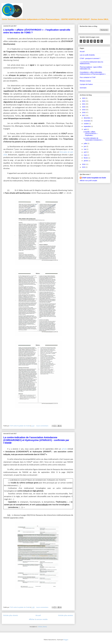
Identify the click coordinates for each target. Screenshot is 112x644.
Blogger (66, 640)
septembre (87, 126)
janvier (86, 161)
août (85, 129)
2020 (84, 107)
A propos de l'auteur (86, 84)
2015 (84, 167)
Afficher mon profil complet (88, 181)
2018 (84, 112)
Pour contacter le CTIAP (88, 77)
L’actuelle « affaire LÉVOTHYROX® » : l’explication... (91, 134)
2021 (84, 104)
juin (85, 146)
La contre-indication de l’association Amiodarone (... (93, 139)
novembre (87, 121)
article (64, 449)
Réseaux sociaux (85, 81)
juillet (86, 143)
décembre (87, 118)
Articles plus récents (11, 615)
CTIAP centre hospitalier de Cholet (94, 178)
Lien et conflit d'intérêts (87, 55)
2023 (84, 98)
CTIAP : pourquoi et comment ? (90, 58)
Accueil (38, 615)
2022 (84, 101)
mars (86, 155)
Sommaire (83, 88)
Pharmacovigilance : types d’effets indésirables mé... (91, 68)
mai (85, 149)
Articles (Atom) (42, 627)
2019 (84, 110)
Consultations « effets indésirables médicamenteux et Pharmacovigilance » (93, 73)
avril (85, 152)
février (86, 158)
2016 (84, 164)
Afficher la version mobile (38, 619)
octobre (86, 124)
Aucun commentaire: (43, 426)
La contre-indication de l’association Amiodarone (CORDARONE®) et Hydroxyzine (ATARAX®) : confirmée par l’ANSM (36, 440)
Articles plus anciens (66, 615)
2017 (84, 115)
